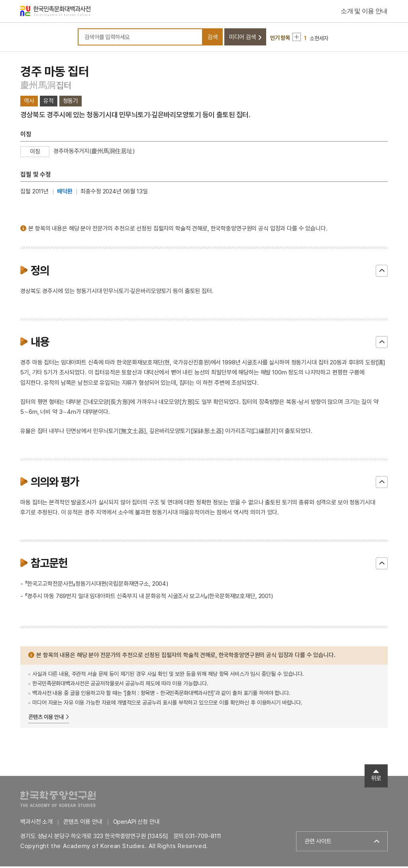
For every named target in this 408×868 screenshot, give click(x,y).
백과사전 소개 (36, 823)
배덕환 (65, 193)
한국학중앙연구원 (58, 800)
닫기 (382, 272)
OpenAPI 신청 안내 (136, 823)
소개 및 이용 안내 (364, 12)
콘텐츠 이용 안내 (46, 718)
